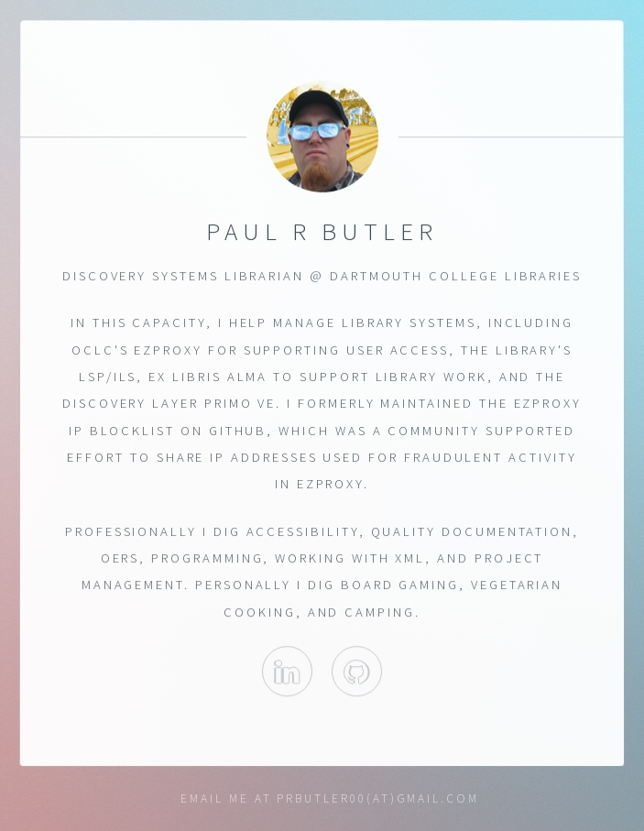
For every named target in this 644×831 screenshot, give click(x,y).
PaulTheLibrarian (357, 672)
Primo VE (240, 403)
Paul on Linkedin (287, 672)
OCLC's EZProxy (137, 350)
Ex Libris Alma (208, 377)
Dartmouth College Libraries (456, 276)
